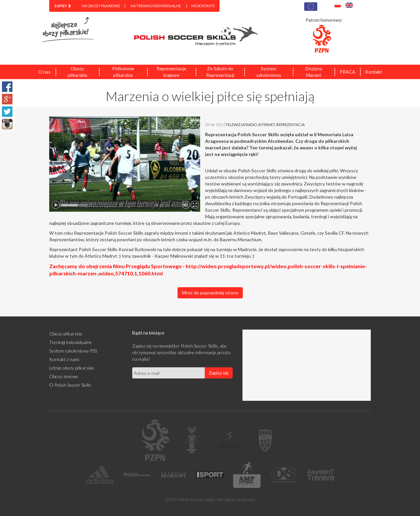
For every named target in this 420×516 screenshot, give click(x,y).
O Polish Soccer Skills (70, 385)
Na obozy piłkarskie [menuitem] (101, 6)
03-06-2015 (214, 125)
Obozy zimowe (64, 376)
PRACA (347, 72)
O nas (44, 72)
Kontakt (374, 72)
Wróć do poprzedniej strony (210, 293)
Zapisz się (219, 373)
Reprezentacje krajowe (171, 72)
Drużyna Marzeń (314, 72)
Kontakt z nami (64, 359)
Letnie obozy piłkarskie (72, 368)
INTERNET (267, 125)
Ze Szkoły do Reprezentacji (220, 72)
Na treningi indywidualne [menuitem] (156, 6)
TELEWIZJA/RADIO (241, 125)
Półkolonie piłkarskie (123, 72)
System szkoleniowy (269, 72)
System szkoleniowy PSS (73, 351)
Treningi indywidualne (71, 342)
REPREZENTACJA (290, 125)
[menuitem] (63, 6)
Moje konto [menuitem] (203, 6)
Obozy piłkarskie (77, 72)
